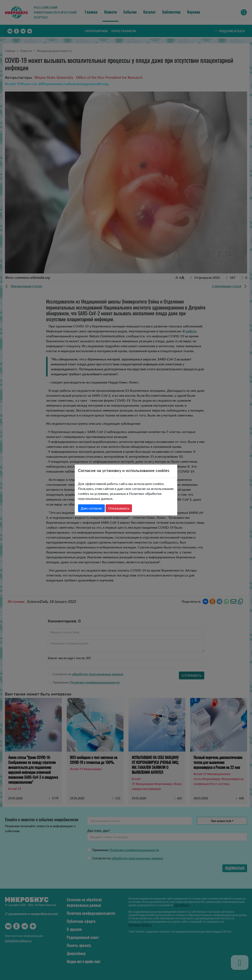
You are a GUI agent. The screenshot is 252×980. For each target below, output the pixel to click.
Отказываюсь (119, 508)
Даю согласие (91, 508)
